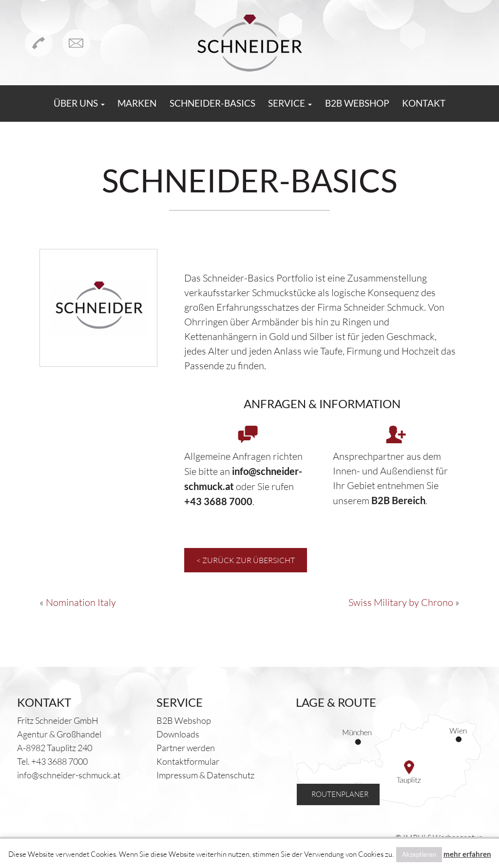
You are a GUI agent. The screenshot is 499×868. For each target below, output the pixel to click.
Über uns (58, 104)
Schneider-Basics (208, 104)
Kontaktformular (188, 761)
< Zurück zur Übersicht (246, 560)
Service (295, 104)
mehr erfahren (467, 854)
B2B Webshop (370, 104)
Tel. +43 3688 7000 (52, 761)
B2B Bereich (398, 500)
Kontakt (445, 104)
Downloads (178, 734)
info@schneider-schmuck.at (69, 775)
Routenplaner (334, 792)
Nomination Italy (81, 602)
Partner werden (186, 748)
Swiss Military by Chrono (401, 602)
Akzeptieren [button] (419, 854)
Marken (123, 104)
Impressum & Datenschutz (205, 775)
